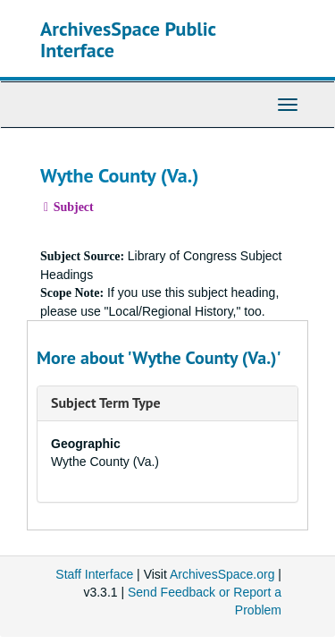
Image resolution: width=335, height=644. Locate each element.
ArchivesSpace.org (222, 574)
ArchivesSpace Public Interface (128, 39)
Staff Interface (94, 574)
